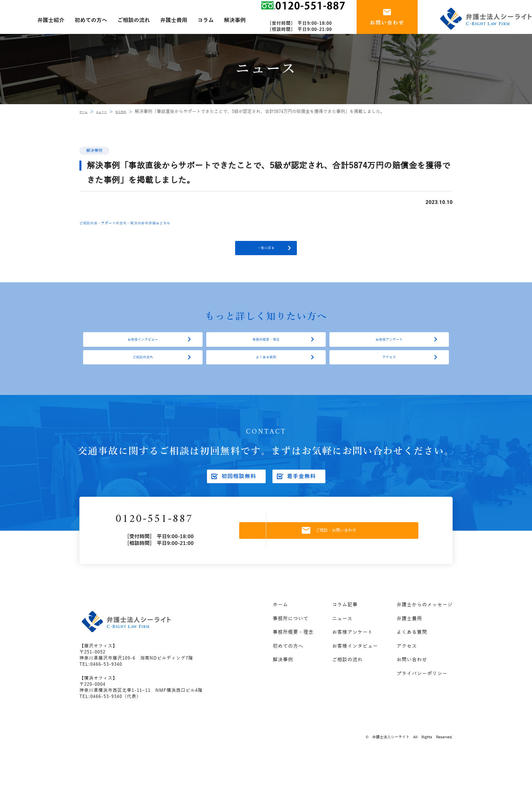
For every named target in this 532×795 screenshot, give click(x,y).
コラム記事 (345, 640)
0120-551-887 (177, 551)
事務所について (291, 654)
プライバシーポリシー (422, 709)
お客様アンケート (389, 354)
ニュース (110, 112)
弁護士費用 (409, 654)
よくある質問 (266, 381)
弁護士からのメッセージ (425, 640)
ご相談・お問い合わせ (345, 562)
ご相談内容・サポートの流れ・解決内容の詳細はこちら (152, 223)
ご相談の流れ (143, 381)
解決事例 (136, 112)
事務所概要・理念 (266, 354)
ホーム (86, 112)
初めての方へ (288, 682)
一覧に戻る (266, 253)
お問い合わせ (412, 695)
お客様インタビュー (143, 354)
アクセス (389, 381)
